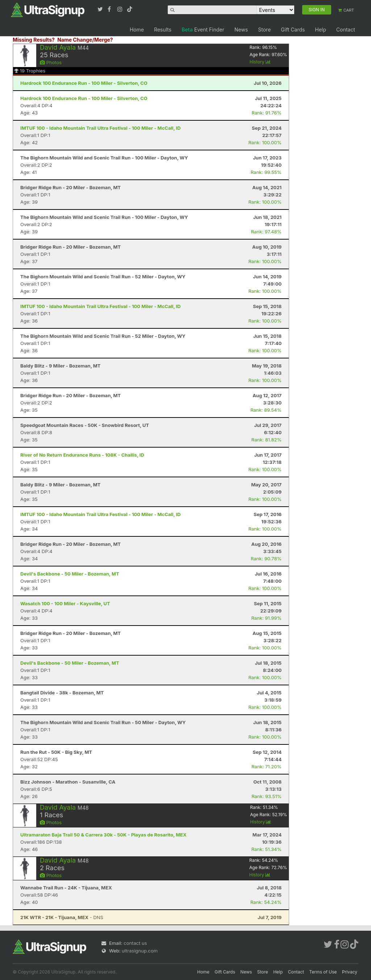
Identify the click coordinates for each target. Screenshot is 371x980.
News (241, 30)
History (260, 62)
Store (264, 30)
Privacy (350, 972)
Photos (51, 62)
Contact (346, 30)
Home (137, 30)
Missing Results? (34, 40)
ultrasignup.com (140, 951)
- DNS (62, 917)
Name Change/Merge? (85, 40)
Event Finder (203, 30)
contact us (135, 943)
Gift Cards (293, 30)
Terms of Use (323, 972)
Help (320, 30)
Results (163, 30)
